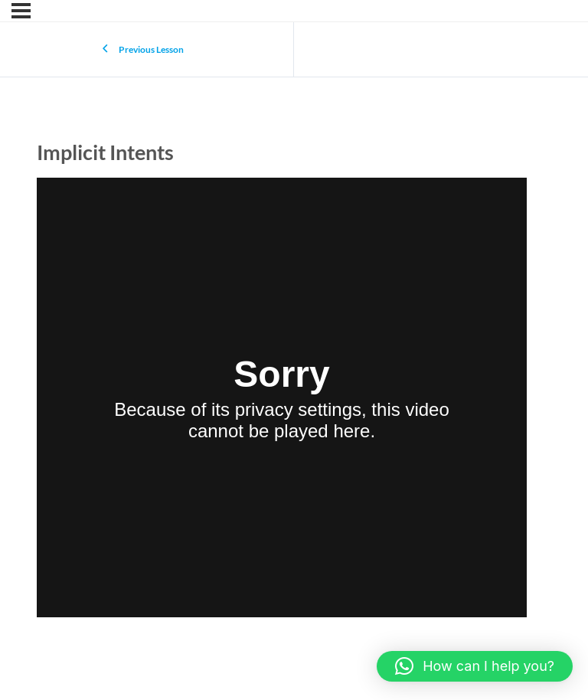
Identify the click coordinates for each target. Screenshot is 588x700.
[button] (475, 666)
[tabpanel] (282, 400)
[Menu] (21, 11)
